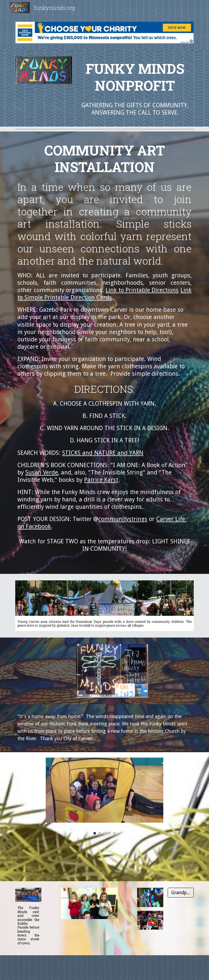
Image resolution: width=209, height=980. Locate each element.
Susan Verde (42, 472)
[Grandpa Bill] (181, 892)
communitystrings (123, 519)
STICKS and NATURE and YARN (103, 453)
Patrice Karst (101, 480)
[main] (135, 77)
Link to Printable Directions (142, 290)
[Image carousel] (104, 796)
